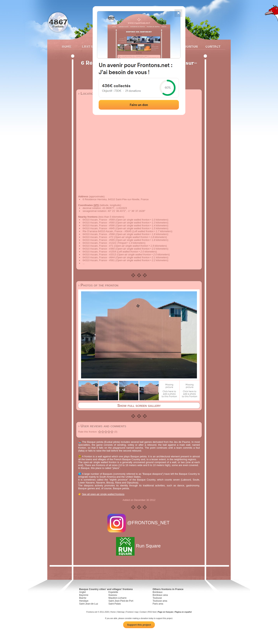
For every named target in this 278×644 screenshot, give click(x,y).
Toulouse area (160, 601)
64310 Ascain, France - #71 (98, 246)
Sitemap (121, 612)
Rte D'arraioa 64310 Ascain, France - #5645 (107, 231)
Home (67, 46)
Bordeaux (157, 592)
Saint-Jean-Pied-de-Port (121, 601)
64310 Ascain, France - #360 (99, 249)
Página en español (183, 612)
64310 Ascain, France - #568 (99, 234)
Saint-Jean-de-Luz (89, 604)
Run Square (139, 546)
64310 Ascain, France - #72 (98, 237)
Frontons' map (132, 612)
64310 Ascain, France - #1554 (99, 252)
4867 (58, 22)
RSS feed (152, 612)
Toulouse (157, 598)
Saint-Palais (115, 604)
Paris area (158, 604)
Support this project (139, 625)
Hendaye (84, 601)
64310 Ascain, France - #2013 (99, 254)
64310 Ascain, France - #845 (99, 228)
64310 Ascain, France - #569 (99, 220)
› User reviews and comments (102, 426)
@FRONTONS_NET (139, 523)
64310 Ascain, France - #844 (99, 257)
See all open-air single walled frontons (103, 494)
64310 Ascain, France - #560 (99, 223)
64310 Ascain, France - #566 (99, 225)
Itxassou (113, 595)
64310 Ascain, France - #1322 (99, 243)
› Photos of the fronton (98, 285)
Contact (212, 46)
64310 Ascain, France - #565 (99, 240)
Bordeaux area (160, 595)
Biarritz (83, 598)
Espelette (113, 592)
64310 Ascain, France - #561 (99, 260)
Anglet (82, 592)
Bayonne (84, 595)
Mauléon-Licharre (117, 598)
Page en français (165, 612)
